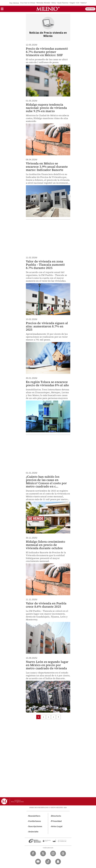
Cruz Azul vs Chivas (28, 3)
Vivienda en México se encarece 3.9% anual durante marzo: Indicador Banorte (47, 167)
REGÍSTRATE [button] (90, 9)
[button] (2, 10)
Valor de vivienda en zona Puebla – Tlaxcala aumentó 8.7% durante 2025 (45, 265)
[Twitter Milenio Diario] (43, 853)
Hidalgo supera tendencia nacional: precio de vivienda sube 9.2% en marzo (46, 108)
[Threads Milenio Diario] (63, 853)
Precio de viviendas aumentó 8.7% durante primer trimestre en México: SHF (47, 52)
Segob (72, 3)
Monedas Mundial (43, 3)
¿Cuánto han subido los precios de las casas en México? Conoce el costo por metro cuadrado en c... (46, 481)
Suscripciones (35, 826)
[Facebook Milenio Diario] (33, 853)
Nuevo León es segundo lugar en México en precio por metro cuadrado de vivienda (47, 665)
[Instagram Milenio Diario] (53, 853)
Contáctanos (35, 821)
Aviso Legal (57, 826)
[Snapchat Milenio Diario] (58, 862)
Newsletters (34, 816)
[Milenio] (48, 9)
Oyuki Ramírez (63, 3)
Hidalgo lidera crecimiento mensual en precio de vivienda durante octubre (45, 545)
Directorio (56, 816)
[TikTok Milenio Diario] (48, 862)
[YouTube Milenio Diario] (38, 862)
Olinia (54, 3)
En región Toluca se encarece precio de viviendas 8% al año (47, 384)
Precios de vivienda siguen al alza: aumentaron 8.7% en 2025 (47, 326)
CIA (78, 3)
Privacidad (56, 821)
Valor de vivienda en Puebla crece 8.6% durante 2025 (46, 605)
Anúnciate (33, 832)
